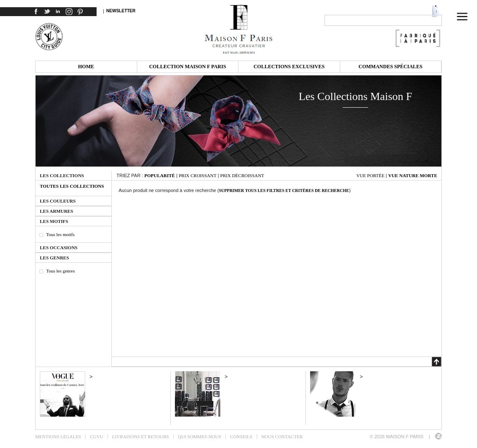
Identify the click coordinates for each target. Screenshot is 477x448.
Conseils (241, 437)
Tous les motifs (60, 234)
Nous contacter (282, 437)
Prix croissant (198, 175)
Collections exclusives (289, 67)
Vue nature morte (413, 175)
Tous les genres (61, 271)
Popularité (160, 175)
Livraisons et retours (141, 437)
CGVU (96, 437)
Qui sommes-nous (200, 437)
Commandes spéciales (390, 67)
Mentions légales (58, 437)
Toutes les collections (72, 186)
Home (86, 67)
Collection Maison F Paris (188, 67)
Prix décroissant (242, 175)
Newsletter (121, 11)
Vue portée (370, 175)
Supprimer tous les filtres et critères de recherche (284, 191)
